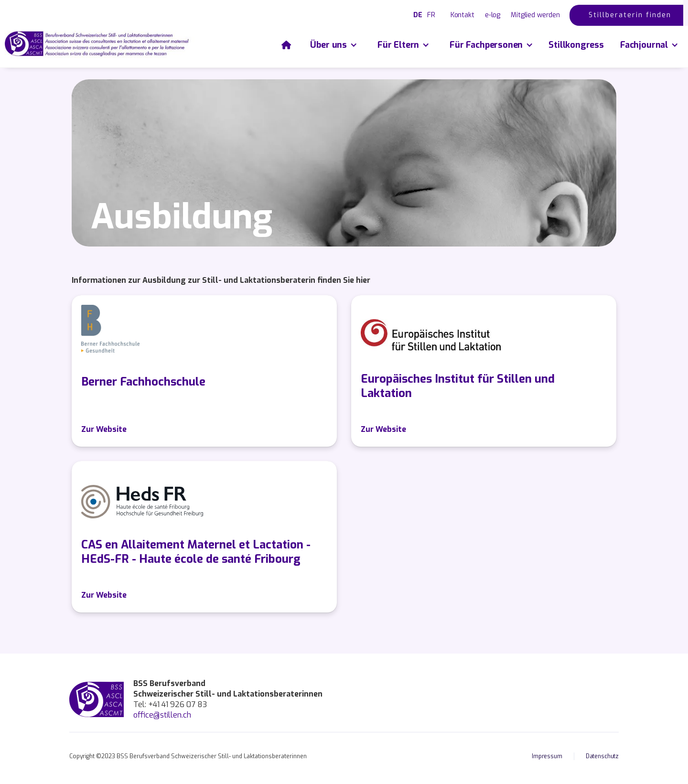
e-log (493, 15)
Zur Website (104, 429)
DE (418, 15)
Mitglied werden (535, 15)
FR (431, 15)
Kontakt (462, 15)
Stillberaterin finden (630, 15)
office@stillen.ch (162, 715)
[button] (333, 45)
